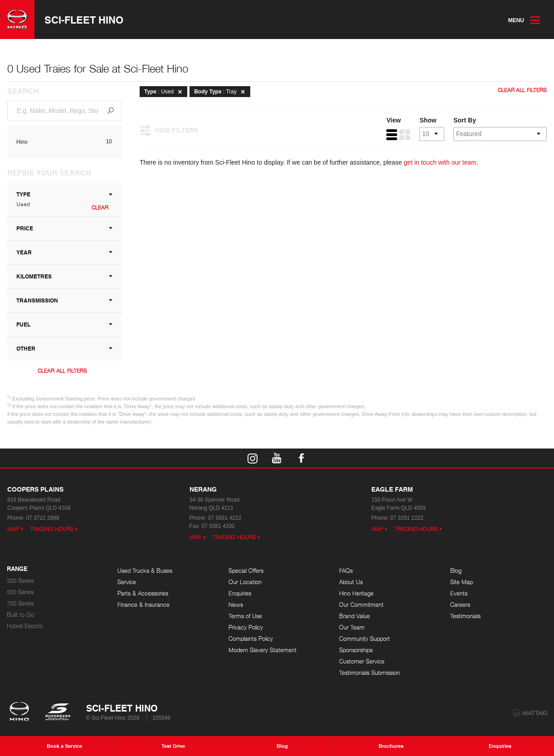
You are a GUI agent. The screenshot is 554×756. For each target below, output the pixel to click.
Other (64, 349)
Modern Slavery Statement (262, 650)
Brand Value (355, 616)
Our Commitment (361, 605)
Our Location (245, 582)
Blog (456, 571)
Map (13, 529)
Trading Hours (52, 529)
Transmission (64, 300)
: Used (165, 92)
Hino (22, 142)
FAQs (346, 571)
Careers (460, 605)
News (236, 605)
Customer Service (362, 661)
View (394, 120)
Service (127, 582)
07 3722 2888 (42, 518)
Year (64, 252)
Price (64, 228)
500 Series (20, 592)
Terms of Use (245, 616)
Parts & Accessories (143, 593)
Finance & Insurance (143, 605)
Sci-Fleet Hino (84, 20)
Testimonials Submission (369, 673)
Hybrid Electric (25, 626)
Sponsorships (356, 650)
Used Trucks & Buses (145, 571)
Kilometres (64, 276)
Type (64, 199)
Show (428, 120)
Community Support (364, 639)
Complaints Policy (251, 639)
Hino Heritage (356, 593)
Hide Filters (169, 130)
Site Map (462, 582)
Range (17, 569)
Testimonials (465, 616)
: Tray (221, 92)
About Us (351, 582)
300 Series (20, 581)
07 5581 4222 (225, 518)
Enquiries (240, 593)
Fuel (64, 324)
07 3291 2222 (407, 518)
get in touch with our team (440, 162)
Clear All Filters (62, 371)
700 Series (20, 603)
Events (459, 593)
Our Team (352, 627)
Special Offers (246, 571)
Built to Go (20, 615)
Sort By (465, 120)
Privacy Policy (246, 627)
